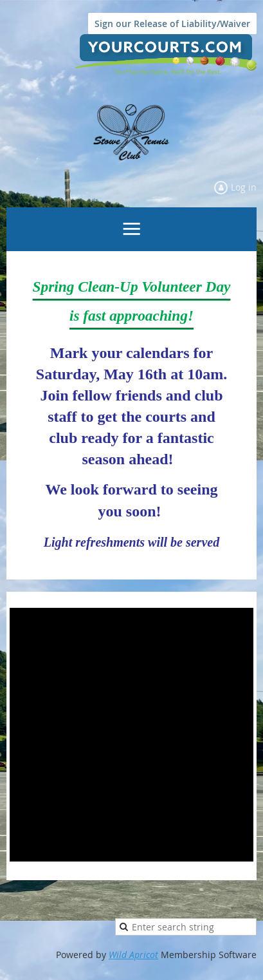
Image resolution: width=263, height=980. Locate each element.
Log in (244, 187)
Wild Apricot (133, 955)
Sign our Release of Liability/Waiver (172, 24)
